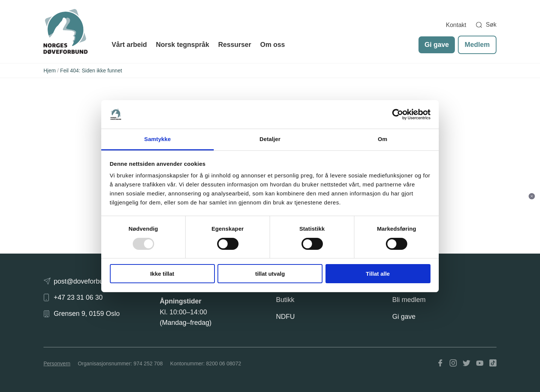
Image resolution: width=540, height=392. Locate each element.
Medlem (477, 45)
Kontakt (456, 25)
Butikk (285, 300)
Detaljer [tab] (270, 139)
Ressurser (235, 45)
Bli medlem (409, 300)
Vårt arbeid (129, 45)
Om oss (273, 45)
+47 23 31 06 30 (78, 297)
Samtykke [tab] (158, 139)
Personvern (57, 363)
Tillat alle (378, 274)
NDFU (285, 317)
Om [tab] (382, 139)
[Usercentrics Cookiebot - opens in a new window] (398, 114)
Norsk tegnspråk (183, 45)
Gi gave (437, 45)
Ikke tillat (162, 274)
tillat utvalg (270, 274)
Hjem (50, 71)
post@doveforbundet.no (90, 281)
